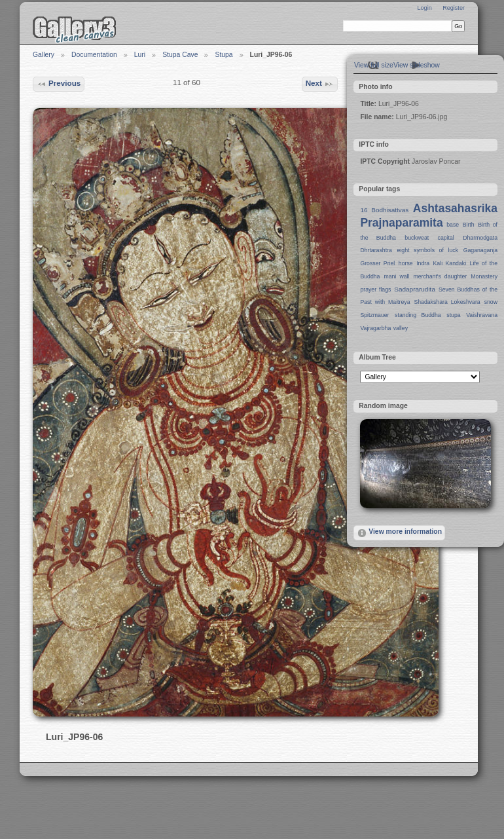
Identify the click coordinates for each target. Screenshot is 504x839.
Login (424, 8)
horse (406, 263)
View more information (399, 533)
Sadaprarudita (415, 289)
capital (446, 238)
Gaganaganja (480, 250)
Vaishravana (482, 315)
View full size (374, 65)
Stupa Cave (180, 55)
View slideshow (417, 65)
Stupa (224, 55)
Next (320, 84)
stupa (453, 315)
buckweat (417, 238)
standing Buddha (418, 315)
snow (491, 302)
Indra (423, 263)
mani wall (397, 276)
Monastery (484, 276)
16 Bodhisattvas (384, 210)
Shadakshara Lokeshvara (447, 302)
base (453, 225)
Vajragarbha (375, 328)
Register (454, 8)
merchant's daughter (440, 276)
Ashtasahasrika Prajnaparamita (429, 215)
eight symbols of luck (428, 250)
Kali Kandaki (450, 263)
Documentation (94, 55)
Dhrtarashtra (376, 250)
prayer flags (375, 289)
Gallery (44, 55)
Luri (140, 55)
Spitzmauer (374, 315)
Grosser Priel (377, 263)
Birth (469, 225)
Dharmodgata (480, 238)
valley (401, 328)
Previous (59, 84)
